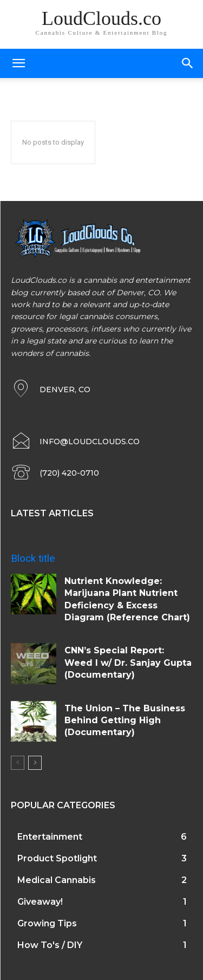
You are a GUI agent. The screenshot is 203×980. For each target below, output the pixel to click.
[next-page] (35, 763)
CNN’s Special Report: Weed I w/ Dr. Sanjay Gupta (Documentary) (128, 663)
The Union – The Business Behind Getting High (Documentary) (125, 721)
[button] (188, 63)
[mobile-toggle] (18, 63)
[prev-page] (18, 763)
